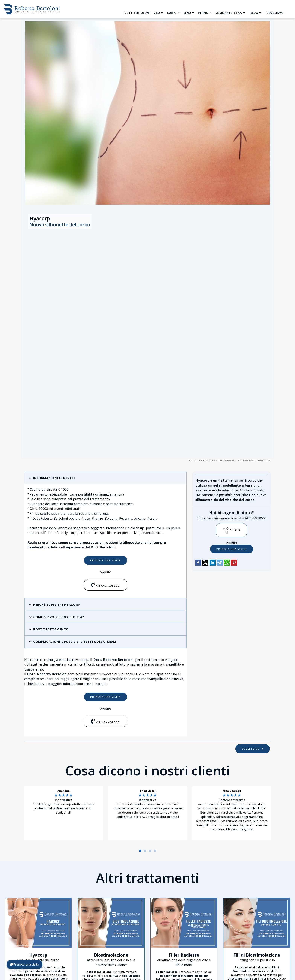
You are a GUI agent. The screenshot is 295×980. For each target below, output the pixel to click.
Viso (158, 13)
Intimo (205, 13)
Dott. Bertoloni (137, 13)
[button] (105, 478)
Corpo (173, 13)
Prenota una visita (106, 560)
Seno (189, 13)
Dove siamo (275, 13)
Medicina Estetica (230, 13)
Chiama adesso (106, 585)
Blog (256, 13)
